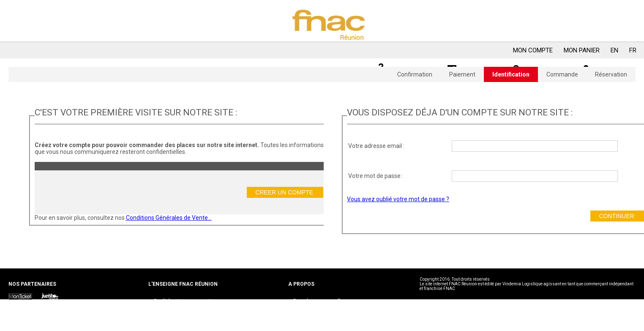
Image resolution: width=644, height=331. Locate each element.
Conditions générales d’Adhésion (332, 312)
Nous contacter (172, 306)
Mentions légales (314, 317)
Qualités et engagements (183, 301)
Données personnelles (320, 301)
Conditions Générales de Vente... (169, 218)
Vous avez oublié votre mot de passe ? (398, 199)
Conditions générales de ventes (331, 306)
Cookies (303, 323)
